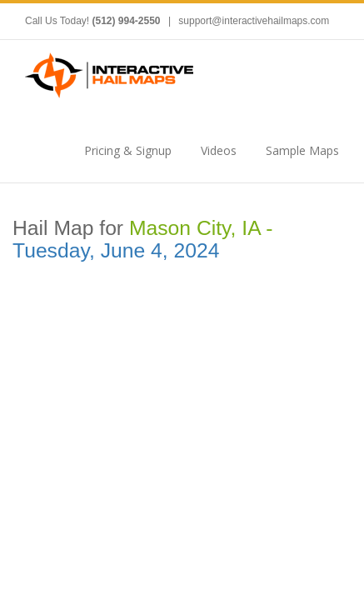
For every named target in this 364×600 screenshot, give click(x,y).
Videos (219, 150)
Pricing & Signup (128, 150)
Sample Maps (302, 150)
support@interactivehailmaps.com (254, 21)
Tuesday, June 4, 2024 (116, 250)
